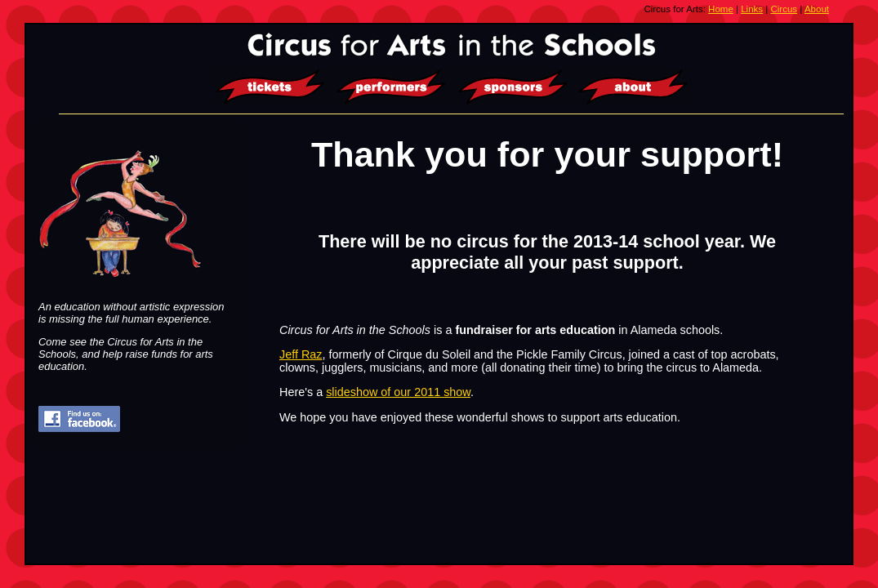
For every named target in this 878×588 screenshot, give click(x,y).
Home (721, 9)
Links (752, 9)
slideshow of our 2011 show (398, 392)
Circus (784, 9)
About (817, 9)
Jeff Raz (301, 354)
